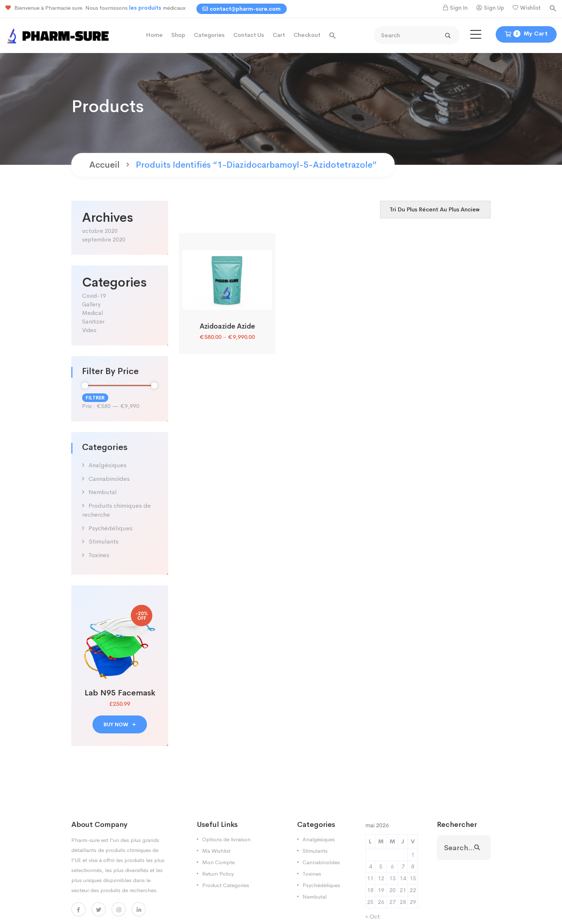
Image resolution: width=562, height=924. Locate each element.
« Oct (373, 917)
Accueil (104, 165)
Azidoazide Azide (227, 326)
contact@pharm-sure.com (242, 9)
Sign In (459, 8)
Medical (92, 313)
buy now (120, 724)
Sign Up (494, 8)
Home (154, 35)
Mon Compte (218, 862)
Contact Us (249, 35)
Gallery (91, 304)
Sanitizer (93, 322)
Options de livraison (226, 839)
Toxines (99, 555)
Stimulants (104, 542)
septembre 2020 (104, 240)
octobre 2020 (100, 231)
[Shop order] (435, 210)
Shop (178, 35)
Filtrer (95, 398)
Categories (209, 35)
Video (89, 330)
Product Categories (226, 885)
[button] (553, 8)
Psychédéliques (111, 528)
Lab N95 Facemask (120, 693)
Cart (279, 35)
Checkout (307, 35)
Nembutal (103, 492)
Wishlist (530, 8)
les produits (146, 8)
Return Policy (218, 874)
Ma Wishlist (216, 851)
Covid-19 (94, 296)
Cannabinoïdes (109, 479)
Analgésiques (108, 465)
